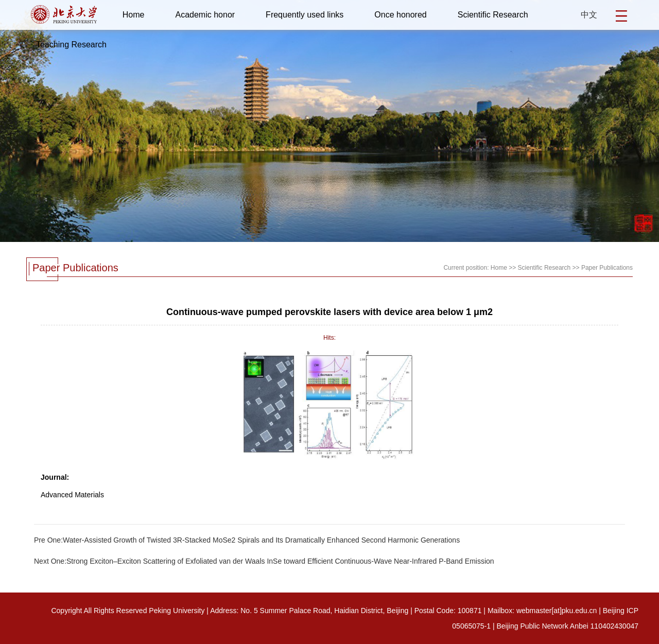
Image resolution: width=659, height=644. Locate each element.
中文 (589, 15)
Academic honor (205, 15)
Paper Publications (607, 268)
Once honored (400, 15)
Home (134, 15)
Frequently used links (305, 15)
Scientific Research (493, 15)
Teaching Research (71, 45)
